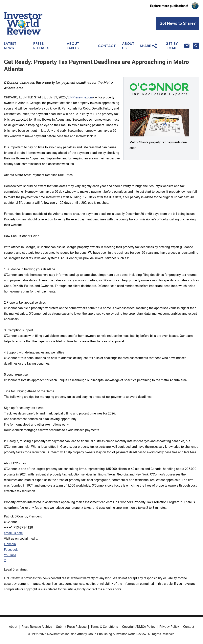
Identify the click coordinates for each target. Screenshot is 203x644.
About (13, 627)
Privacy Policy (169, 627)
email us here (13, 533)
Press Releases (41, 46)
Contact (107, 46)
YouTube (10, 555)
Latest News (10, 46)
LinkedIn (10, 544)
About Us (128, 46)
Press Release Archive (37, 627)
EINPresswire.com (80, 97)
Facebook (11, 550)
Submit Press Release (71, 627)
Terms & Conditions (104, 627)
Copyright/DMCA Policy (139, 627)
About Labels (73, 46)
